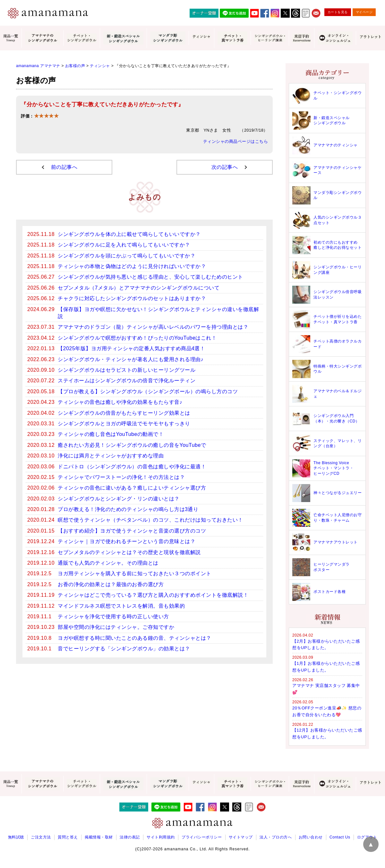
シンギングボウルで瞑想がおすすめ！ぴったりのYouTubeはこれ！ (137, 338)
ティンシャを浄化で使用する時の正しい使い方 (113, 616)
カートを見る (338, 12)
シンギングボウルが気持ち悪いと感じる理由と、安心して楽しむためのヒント (150, 277)
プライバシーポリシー (202, 837)
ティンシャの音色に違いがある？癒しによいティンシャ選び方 (132, 488)
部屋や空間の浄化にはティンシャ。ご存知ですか (116, 627)
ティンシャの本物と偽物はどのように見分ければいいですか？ (132, 266)
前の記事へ (64, 167)
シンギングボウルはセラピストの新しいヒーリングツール (127, 370)
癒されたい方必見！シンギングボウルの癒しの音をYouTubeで (132, 445)
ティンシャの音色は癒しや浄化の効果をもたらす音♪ (120, 402)
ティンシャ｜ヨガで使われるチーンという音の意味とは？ (127, 541)
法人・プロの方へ (276, 837)
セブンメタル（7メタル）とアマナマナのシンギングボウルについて (139, 288)
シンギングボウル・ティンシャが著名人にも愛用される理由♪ (131, 359)
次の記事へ (225, 167)
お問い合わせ (311, 837)
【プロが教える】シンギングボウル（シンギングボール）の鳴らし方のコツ (148, 391)
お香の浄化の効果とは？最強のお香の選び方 (111, 584)
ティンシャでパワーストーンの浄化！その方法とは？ (121, 477)
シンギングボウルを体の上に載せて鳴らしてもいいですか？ (129, 234)
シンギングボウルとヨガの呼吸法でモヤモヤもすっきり (124, 424)
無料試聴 (16, 837)
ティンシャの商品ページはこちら (236, 142)
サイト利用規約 (161, 837)
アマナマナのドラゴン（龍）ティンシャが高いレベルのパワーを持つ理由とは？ (153, 327)
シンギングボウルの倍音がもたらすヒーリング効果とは (124, 413)
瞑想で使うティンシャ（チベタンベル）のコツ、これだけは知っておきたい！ (150, 520)
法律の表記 (130, 837)
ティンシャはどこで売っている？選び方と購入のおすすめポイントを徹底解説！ (153, 595)
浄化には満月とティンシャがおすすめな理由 (111, 456)
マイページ (364, 12)
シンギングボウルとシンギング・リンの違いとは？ (119, 499)
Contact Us (340, 837)
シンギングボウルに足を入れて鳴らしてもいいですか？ (124, 245)
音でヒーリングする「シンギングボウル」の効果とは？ (124, 649)
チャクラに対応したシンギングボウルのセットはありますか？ (132, 298)
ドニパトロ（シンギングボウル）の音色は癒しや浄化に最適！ (132, 467)
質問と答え (68, 837)
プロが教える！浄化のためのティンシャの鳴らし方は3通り (128, 509)
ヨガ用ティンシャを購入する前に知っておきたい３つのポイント (135, 573)
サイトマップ (241, 837)
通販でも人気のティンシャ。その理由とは (108, 563)
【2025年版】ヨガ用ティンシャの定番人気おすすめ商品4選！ (132, 348)
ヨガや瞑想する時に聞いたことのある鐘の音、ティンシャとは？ (135, 638)
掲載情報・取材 (99, 837)
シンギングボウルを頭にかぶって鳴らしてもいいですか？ (127, 256)
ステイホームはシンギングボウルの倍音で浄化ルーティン (127, 381)
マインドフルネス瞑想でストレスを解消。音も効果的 (121, 606)
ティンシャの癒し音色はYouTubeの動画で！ (111, 434)
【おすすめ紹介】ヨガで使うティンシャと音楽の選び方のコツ (132, 531)
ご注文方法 (41, 837)
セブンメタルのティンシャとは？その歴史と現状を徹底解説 (129, 552)
